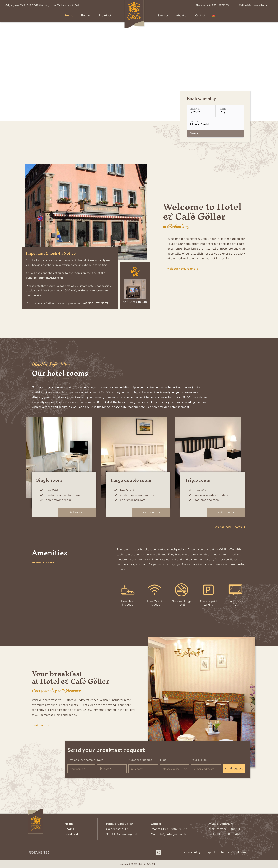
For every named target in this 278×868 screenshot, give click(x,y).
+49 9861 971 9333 (95, 303)
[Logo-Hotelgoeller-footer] (36, 810)
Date (101, 760)
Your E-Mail (200, 760)
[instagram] (159, 852)
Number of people (142, 760)
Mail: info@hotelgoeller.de (169, 834)
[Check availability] (216, 134)
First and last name (81, 760)
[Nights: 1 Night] (230, 111)
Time (163, 760)
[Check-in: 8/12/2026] (201, 111)
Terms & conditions (233, 852)
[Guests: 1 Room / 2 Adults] (216, 124)
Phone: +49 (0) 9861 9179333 (172, 829)
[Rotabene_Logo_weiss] (38, 852)
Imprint (212, 852)
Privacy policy (191, 852)
